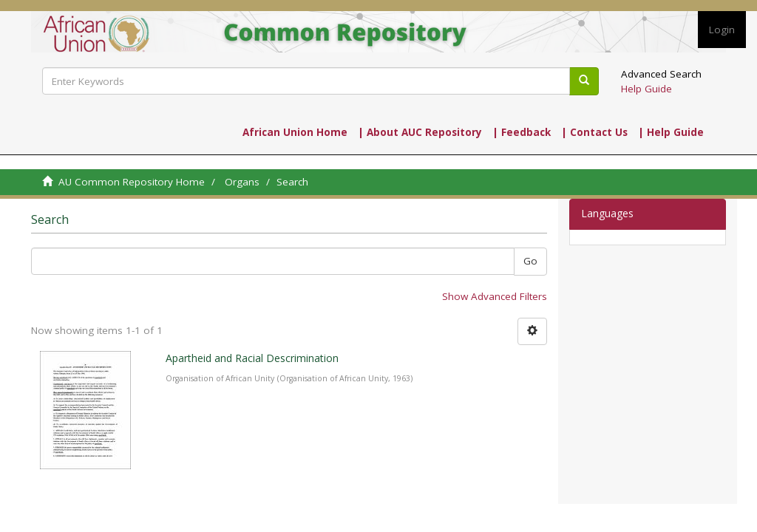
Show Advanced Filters (495, 296)
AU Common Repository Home (132, 182)
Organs (242, 182)
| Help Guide (671, 132)
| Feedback (522, 132)
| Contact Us (594, 132)
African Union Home (295, 132)
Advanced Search (661, 74)
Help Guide (646, 89)
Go (530, 261)
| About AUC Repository (420, 132)
